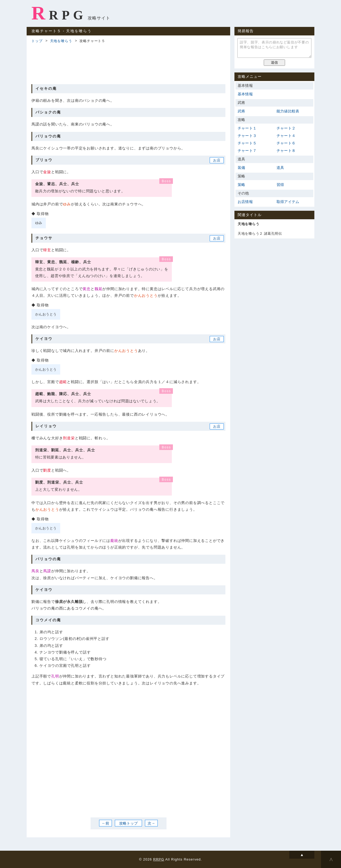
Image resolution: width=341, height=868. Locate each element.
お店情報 (245, 202)
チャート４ (286, 136)
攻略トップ (128, 823)
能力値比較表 (288, 111)
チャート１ (247, 128)
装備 (241, 168)
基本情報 (245, 94)
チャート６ (286, 143)
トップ (37, 41)
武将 (241, 111)
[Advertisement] (128, 63)
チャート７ (247, 151)
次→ (151, 823)
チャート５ (247, 143)
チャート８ (286, 151)
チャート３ (247, 136)
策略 (241, 185)
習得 (280, 185)
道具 (280, 168)
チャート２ (286, 128)
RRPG (59, 13)
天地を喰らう (61, 41)
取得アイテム (288, 202)
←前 (105, 823)
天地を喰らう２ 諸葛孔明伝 (260, 234)
